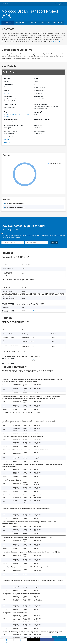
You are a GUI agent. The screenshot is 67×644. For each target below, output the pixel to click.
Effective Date (39, 96)
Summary (8, 22)
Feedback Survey (59, 637)
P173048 (7, 139)
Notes (6, 143)
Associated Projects (11, 137)
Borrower (38, 85)
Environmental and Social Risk (14, 125)
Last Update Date (40, 131)
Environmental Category (42, 120)
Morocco (7, 93)
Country (7, 91)
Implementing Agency (41, 104)
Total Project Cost (11, 104)
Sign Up (54, 242)
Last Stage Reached (11, 131)
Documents (32, 22)
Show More (55, 41)
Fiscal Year (38, 112)
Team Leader (9, 84)
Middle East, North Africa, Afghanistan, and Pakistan (17, 115)
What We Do (5, 4)
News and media (45, 22)
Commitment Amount (11, 120)
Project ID (7, 79)
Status (36, 79)
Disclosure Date (39, 91)
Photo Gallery (58, 22)
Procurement (20, 22)
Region (7, 112)
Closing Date (38, 125)
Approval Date (9, 96)
